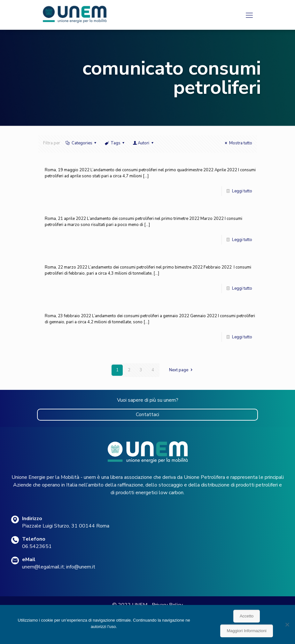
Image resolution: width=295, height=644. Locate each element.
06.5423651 (37, 546)
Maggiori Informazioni (246, 631)
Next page (182, 370)
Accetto (247, 616)
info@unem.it (81, 567)
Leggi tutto (242, 191)
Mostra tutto (237, 143)
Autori (144, 143)
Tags (115, 143)
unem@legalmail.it (43, 567)
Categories (82, 143)
